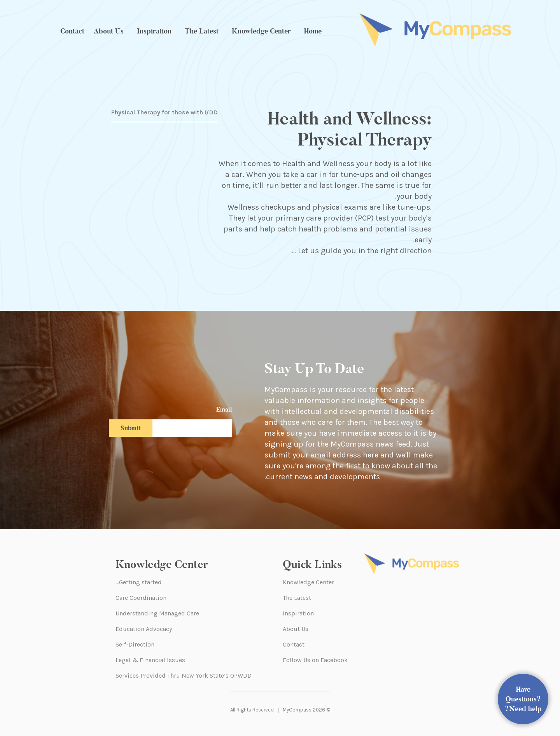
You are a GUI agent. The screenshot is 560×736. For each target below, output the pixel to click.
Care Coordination (141, 598)
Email (224, 409)
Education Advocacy (144, 629)
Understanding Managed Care (157, 613)
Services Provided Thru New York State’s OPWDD (184, 676)
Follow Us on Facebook (315, 660)
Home (313, 31)
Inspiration (154, 31)
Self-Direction (135, 644)
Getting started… (139, 582)
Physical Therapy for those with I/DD (164, 112)
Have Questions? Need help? (523, 699)
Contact (72, 31)
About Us (109, 31)
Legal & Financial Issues (150, 660)
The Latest (202, 31)
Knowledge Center (261, 31)
